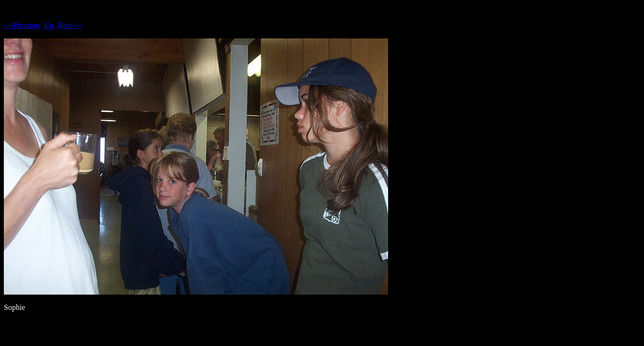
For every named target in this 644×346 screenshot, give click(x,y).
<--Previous (22, 25)
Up (49, 25)
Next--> (69, 25)
